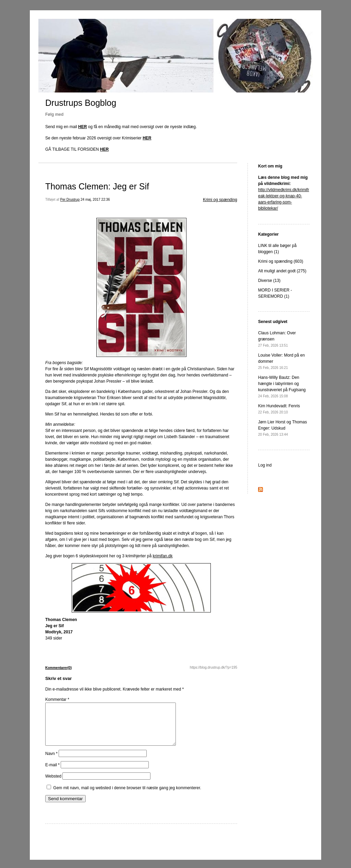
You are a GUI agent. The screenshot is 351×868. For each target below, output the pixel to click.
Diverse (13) (269, 281)
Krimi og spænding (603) (281, 261)
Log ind (265, 465)
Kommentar (57, 699)
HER (82, 127)
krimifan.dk (163, 556)
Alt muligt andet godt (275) (282, 271)
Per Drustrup (70, 200)
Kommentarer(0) (58, 668)
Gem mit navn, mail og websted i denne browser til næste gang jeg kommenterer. (127, 796)
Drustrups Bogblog (81, 103)
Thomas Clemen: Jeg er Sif (97, 186)
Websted (53, 784)
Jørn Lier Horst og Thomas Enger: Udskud (283, 428)
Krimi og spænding (220, 200)
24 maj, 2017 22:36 (95, 200)
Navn (51, 762)
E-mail (52, 773)
